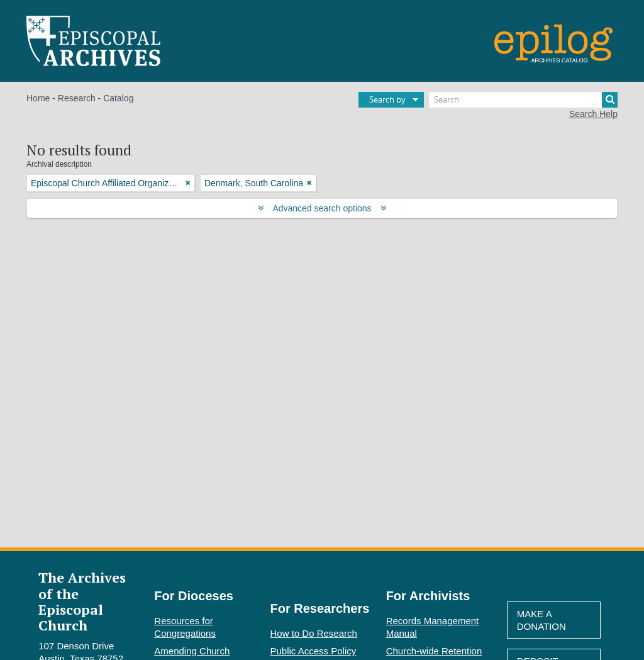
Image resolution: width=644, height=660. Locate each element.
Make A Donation (541, 620)
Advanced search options (322, 208)
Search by (387, 99)
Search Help (593, 114)
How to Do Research (314, 633)
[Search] (523, 100)
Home (38, 98)
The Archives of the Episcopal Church (82, 601)
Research (77, 98)
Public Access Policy (314, 651)
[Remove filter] (188, 183)
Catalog (118, 98)
